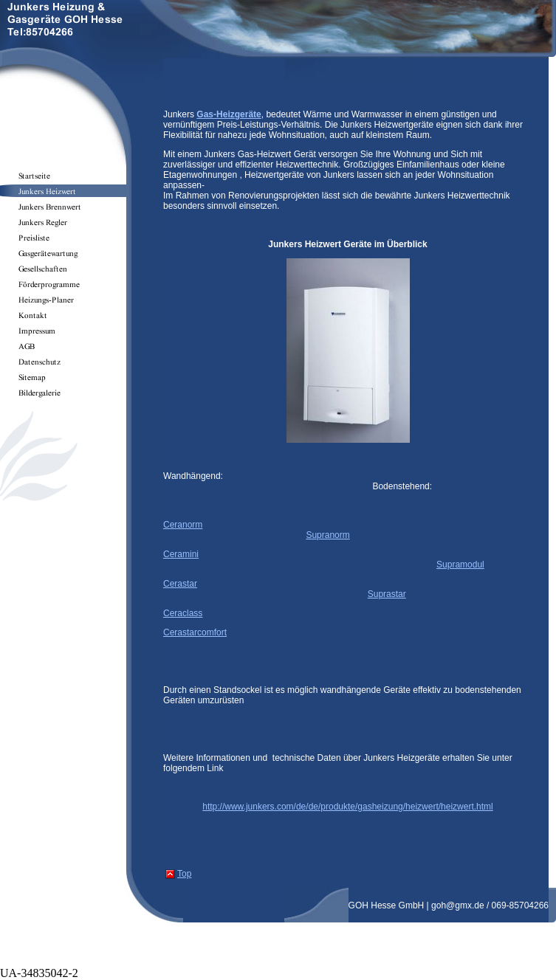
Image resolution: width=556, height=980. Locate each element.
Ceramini (181, 554)
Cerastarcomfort (195, 632)
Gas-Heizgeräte (229, 114)
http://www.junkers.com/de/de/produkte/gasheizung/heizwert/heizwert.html (348, 807)
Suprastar (387, 594)
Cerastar (180, 584)
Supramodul (460, 565)
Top (184, 874)
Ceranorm (183, 525)
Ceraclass (183, 613)
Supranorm (327, 535)
